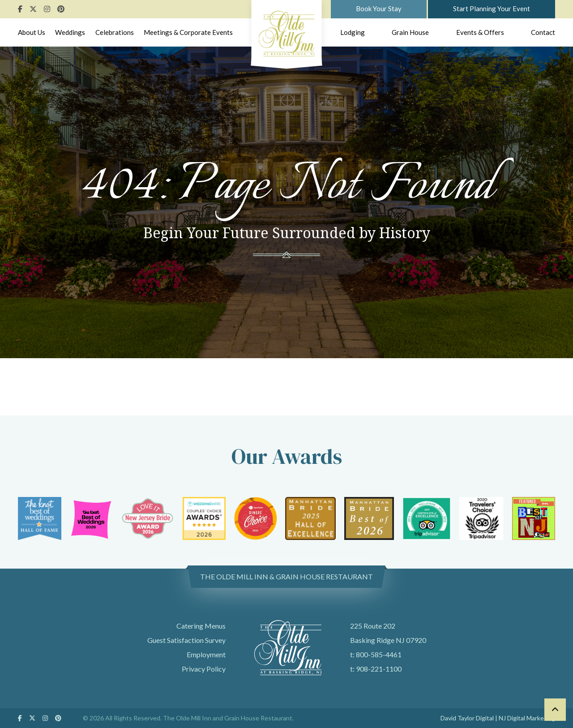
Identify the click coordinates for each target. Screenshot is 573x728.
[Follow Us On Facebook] (20, 9)
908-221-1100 (379, 669)
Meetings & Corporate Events (188, 32)
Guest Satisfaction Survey (186, 640)
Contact (543, 32)
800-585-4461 (379, 654)
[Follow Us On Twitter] (33, 9)
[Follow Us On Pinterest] (61, 9)
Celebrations (115, 32)
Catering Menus (201, 626)
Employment (206, 654)
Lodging (353, 32)
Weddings (70, 32)
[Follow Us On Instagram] (47, 9)
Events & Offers (480, 32)
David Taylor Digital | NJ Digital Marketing (498, 718)
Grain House (410, 32)
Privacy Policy (204, 669)
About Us (32, 32)
